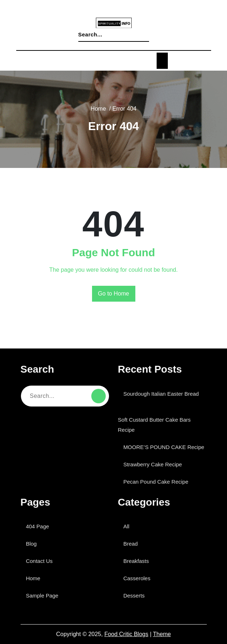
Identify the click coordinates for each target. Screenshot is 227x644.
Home (107, 115)
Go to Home (113, 294)
